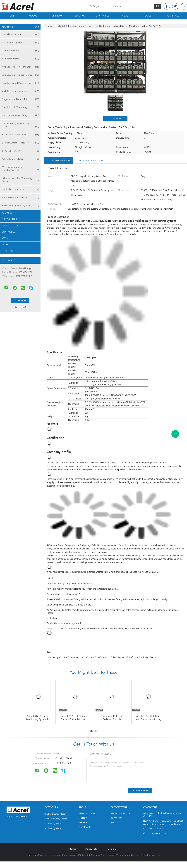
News (125, 16)
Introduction (87, 814)
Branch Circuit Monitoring (20, 107)
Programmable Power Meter (20, 99)
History (83, 818)
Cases (148, 16)
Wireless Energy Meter (20, 43)
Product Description (91, 161)
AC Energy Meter (20, 59)
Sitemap (72, 849)
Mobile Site (113, 849)
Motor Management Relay (20, 115)
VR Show (57, 16)
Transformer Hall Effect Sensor (142, 657)
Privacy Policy (92, 849)
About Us (80, 16)
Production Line (120, 814)
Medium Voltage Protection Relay (20, 125)
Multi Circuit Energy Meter (20, 91)
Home (11, 16)
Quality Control (12, 226)
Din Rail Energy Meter (20, 35)
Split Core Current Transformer (20, 75)
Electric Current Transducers (20, 143)
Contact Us (102, 16)
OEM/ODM (116, 818)
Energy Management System (20, 206)
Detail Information (59, 161)
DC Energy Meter (20, 51)
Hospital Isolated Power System (20, 83)
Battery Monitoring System (20, 198)
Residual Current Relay (20, 190)
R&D (113, 823)
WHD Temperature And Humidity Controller (20, 169)
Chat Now (173, 16)
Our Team (84, 827)
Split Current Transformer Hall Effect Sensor (103, 657)
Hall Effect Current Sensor (20, 135)
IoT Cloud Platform (20, 151)
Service (83, 823)
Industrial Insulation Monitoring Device (20, 180)
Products (34, 16)
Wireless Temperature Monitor (20, 67)
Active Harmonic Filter (20, 159)
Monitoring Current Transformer (63, 657)
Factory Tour (10, 219)
